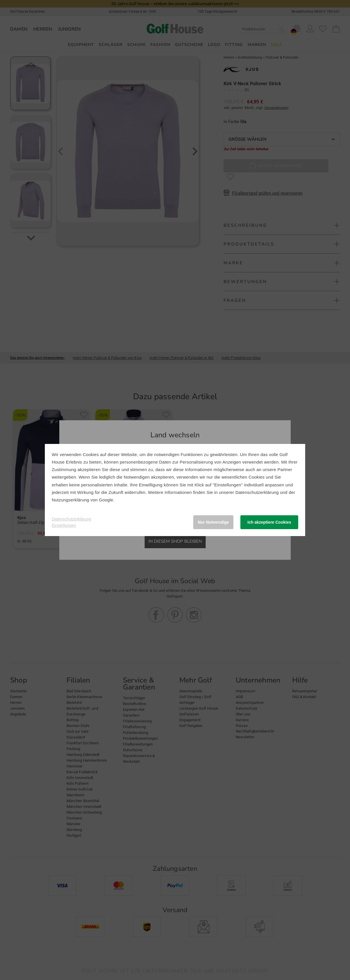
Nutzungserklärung (70, 500)
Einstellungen (64, 525)
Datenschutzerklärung (257, 492)
